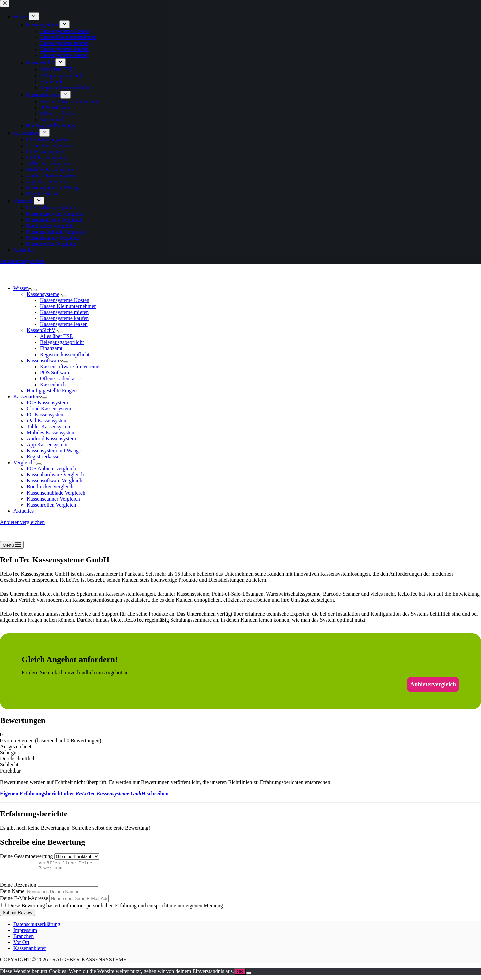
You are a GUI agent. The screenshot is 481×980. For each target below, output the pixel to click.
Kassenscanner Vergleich (53, 499)
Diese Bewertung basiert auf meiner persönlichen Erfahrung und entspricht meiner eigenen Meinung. (116, 911)
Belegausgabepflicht (62, 342)
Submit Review (18, 917)
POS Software (55, 372)
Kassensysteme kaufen (64, 318)
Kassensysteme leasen (64, 324)
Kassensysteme (44, 294)
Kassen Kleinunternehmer (68, 306)
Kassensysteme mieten (64, 312)
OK (240, 976)
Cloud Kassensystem (49, 408)
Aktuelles (24, 511)
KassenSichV (42, 330)
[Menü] (12, 545)
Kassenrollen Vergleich (51, 505)
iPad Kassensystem (47, 421)
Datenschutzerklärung (37, 929)
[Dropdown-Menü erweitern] (34, 290)
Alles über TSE (56, 336)
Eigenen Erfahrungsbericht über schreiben (84, 793)
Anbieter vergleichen (22, 522)
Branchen (24, 941)
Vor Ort (21, 947)
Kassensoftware (45, 360)
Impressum (25, 935)
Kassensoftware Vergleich (54, 481)
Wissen (22, 288)
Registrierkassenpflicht (65, 354)
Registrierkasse (43, 457)
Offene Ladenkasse (61, 378)
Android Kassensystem (51, 439)
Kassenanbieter (30, 953)
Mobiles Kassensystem (51, 433)
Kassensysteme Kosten (65, 300)
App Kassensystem (47, 445)
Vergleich (25, 463)
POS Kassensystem (47, 402)
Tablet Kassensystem (49, 427)
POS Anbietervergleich (51, 469)
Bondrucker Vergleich (50, 487)
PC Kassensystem (46, 414)
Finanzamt (51, 348)
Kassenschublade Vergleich (56, 493)
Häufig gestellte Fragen (52, 390)
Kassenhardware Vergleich (55, 475)
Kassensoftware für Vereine (70, 366)
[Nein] (249, 978)
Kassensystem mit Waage (54, 451)
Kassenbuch (53, 384)
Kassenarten (28, 396)
